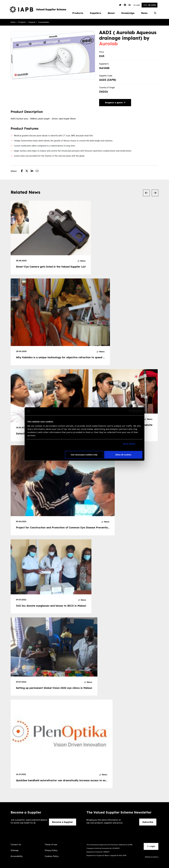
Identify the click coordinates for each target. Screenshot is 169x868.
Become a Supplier (63, 822)
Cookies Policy (52, 856)
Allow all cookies (123, 455)
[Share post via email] (38, 171)
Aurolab (108, 44)
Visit (150, 5)
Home (13, 22)
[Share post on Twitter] (28, 171)
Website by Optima (152, 857)
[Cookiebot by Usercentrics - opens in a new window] (131, 411)
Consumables (44, 22)
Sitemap (15, 850)
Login (137, 5)
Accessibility (17, 856)
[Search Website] (155, 13)
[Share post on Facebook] (23, 171)
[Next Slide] (155, 193)
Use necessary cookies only (84, 455)
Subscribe (148, 822)
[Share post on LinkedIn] (33, 171)
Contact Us (16, 845)
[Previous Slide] (146, 193)
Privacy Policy (51, 850)
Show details (129, 444)
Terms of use (51, 845)
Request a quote (115, 103)
